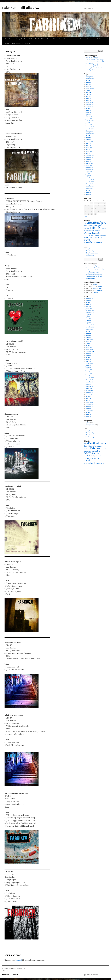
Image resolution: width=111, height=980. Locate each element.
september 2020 (90, 133)
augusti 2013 (89, 188)
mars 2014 (88, 178)
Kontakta (28, 43)
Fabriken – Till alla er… (21, 8)
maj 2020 (88, 137)
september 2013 (90, 186)
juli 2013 (88, 190)
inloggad (19, 960)
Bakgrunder (91, 39)
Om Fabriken (9, 39)
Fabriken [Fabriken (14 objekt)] (96, 228)
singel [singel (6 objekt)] (87, 240)
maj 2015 (88, 162)
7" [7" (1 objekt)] (84, 223)
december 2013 (90, 180)
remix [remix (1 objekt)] (93, 238)
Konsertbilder (29, 39)
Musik (37, 39)
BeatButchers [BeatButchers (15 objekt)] (97, 223)
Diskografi (19, 39)
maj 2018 (88, 145)
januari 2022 (89, 119)
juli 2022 (88, 109)
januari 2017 (89, 151)
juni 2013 (88, 192)
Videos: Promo (46, 39)
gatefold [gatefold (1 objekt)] (104, 228)
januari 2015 (89, 166)
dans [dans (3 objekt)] (86, 225)
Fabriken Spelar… (17, 43)
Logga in (88, 249)
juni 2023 (88, 98)
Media (7, 43)
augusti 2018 (89, 141)
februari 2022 (89, 117)
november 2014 (90, 168)
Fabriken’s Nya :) (97, 288)
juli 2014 (88, 174)
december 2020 (90, 127)
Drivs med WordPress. (92, 975)
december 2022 (90, 103)
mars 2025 (88, 84)
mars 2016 (88, 153)
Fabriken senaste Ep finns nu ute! (95, 62)
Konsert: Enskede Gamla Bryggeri (95, 60)
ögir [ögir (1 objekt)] (104, 243)
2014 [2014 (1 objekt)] (86, 223)
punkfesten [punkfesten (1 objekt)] (97, 235)
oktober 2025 (89, 76)
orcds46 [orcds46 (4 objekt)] (97, 233)
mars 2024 (88, 96)
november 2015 (90, 155)
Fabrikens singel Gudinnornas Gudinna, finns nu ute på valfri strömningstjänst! (94, 68)
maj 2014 (88, 176)
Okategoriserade (90, 425)
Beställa (99, 39)
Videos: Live (57, 39)
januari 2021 (89, 125)
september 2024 (90, 90)
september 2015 (90, 160)
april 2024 (88, 94)
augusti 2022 (89, 107)
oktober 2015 (89, 158)
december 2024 (90, 88)
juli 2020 (88, 135)
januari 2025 (89, 86)
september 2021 (90, 121)
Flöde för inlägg (90, 251)
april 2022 (88, 115)
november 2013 (90, 182)
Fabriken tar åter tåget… (92, 58)
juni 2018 (88, 143)
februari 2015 (89, 164)
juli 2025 (88, 80)
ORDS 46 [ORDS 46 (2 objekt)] (87, 235)
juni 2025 (88, 82)
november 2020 (90, 129)
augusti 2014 (89, 172)
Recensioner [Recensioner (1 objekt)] (103, 235)
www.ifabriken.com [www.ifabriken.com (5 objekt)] (93, 242)
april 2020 (88, 139)
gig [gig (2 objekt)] (85, 230)
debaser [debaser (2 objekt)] (90, 226)
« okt (85, 216)
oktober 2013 (89, 184)
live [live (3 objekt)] (95, 230)
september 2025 (90, 78)
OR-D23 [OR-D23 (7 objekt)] (88, 233)
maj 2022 (88, 113)
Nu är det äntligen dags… (93, 64)
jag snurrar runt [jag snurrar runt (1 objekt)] (90, 231)
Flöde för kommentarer (92, 253)
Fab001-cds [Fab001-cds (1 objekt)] (87, 228)
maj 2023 (88, 100)
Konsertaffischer (79, 39)
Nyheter (88, 423)
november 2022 (90, 105)
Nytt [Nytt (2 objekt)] (99, 230)
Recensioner (68, 39)
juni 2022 (88, 111)
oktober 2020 (89, 131)
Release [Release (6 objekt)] (88, 237)
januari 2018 (89, 147)
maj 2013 (88, 194)
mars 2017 (88, 149)
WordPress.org (90, 255)
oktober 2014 (89, 170)
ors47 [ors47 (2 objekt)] (92, 235)
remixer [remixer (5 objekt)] (99, 238)
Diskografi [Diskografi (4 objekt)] (98, 225)
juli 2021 (88, 123)
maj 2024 (88, 92)
